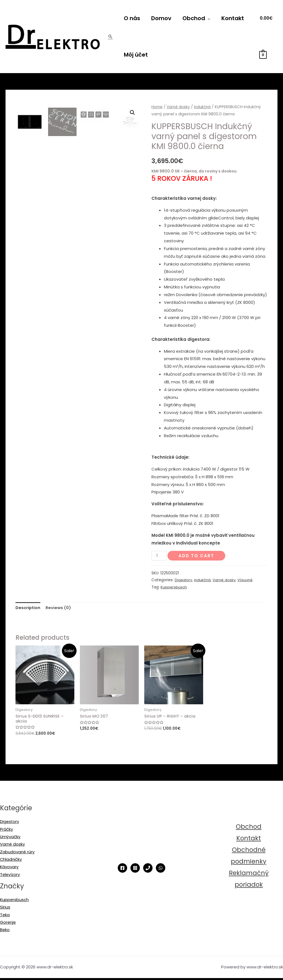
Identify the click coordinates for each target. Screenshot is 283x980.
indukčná (203, 107)
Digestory (184, 580)
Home (157, 107)
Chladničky (11, 861)
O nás (132, 18)
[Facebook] (122, 869)
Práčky (7, 830)
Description (28, 608)
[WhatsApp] (161, 869)
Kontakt (233, 18)
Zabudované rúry (17, 853)
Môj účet (136, 55)
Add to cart (197, 556)
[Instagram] (135, 869)
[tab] (28, 608)
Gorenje (8, 924)
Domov (161, 18)
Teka (5, 916)
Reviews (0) (59, 608)
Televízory (10, 876)
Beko (5, 932)
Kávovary (9, 868)
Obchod (194, 18)
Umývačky (10, 837)
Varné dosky (178, 107)
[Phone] (148, 869)
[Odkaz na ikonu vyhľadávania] (110, 36)
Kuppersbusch (174, 587)
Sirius (5, 909)
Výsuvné (246, 580)
